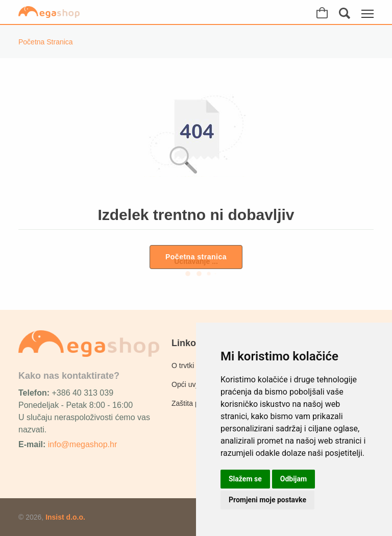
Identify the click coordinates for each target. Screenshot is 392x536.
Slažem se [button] (245, 479)
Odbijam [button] (293, 479)
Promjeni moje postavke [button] (267, 500)
